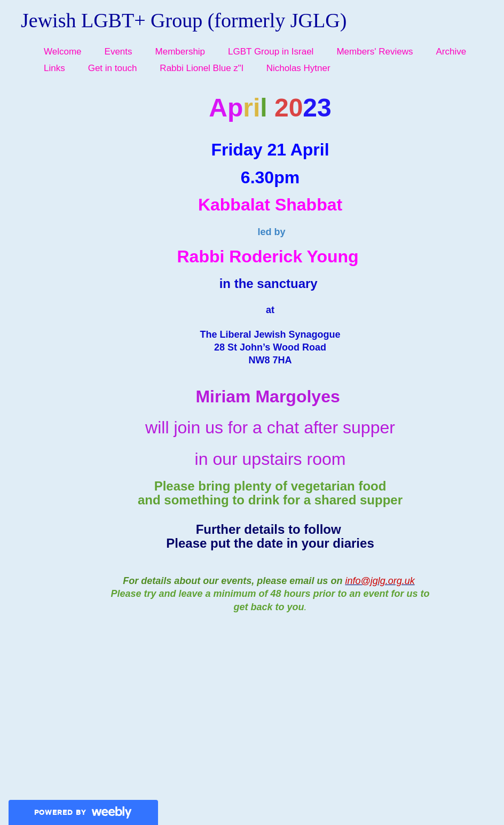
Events (119, 52)
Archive (451, 52)
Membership (180, 52)
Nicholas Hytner (298, 68)
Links (54, 68)
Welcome (63, 52)
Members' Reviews (375, 52)
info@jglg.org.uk (380, 581)
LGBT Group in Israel (271, 52)
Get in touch (113, 68)
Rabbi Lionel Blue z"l (201, 68)
